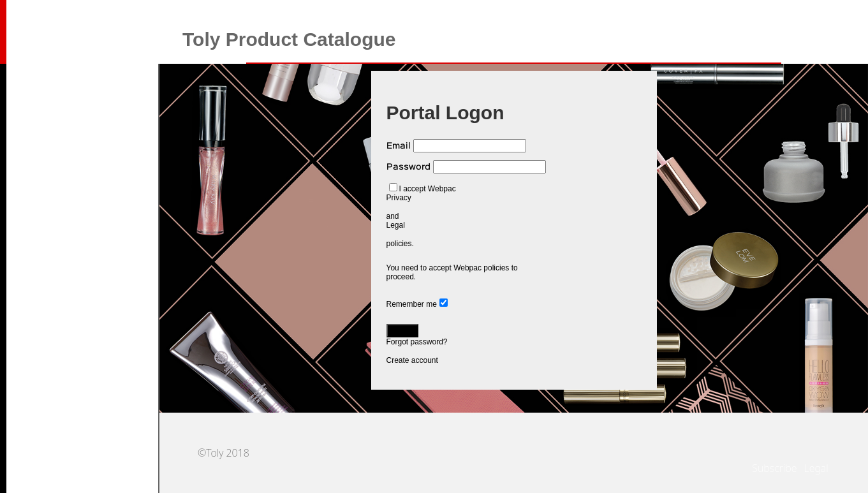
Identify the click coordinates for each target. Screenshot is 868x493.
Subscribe (774, 468)
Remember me (412, 304)
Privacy (399, 198)
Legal (396, 225)
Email (399, 146)
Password (408, 167)
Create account (412, 360)
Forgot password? (417, 342)
